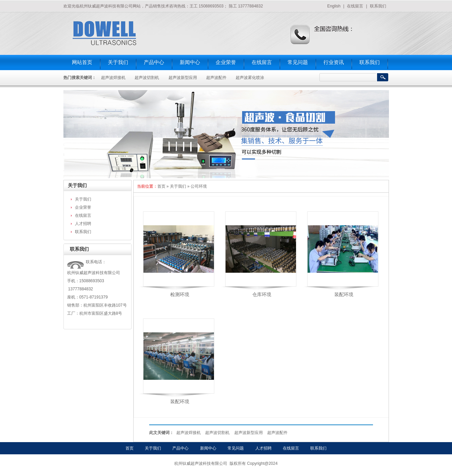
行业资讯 (334, 62)
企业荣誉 (226, 62)
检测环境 (180, 294)
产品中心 (154, 62)
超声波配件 (216, 78)
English (334, 6)
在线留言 (355, 6)
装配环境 (344, 294)
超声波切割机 (147, 78)
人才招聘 (83, 224)
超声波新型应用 (183, 78)
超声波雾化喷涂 (250, 78)
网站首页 (82, 62)
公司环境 (199, 186)
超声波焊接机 (113, 78)
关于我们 (118, 62)
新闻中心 (190, 62)
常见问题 (298, 62)
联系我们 (378, 6)
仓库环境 (262, 294)
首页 (161, 186)
